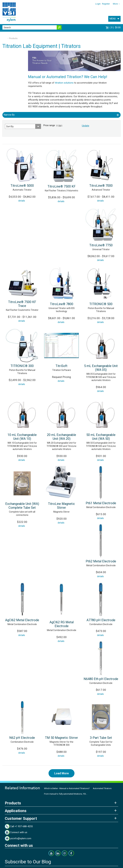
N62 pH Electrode (22, 738)
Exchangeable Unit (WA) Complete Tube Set (22, 506)
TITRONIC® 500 (101, 304)
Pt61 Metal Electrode (101, 503)
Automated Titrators (102, 788)
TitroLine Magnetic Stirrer (61, 506)
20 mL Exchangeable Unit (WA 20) (61, 437)
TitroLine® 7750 (101, 245)
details (22, 201)
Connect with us (19, 832)
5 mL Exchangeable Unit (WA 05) (101, 368)
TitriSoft (61, 366)
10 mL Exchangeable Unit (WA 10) (22, 437)
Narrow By (9, 115)
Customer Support (21, 819)
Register (106, 4)
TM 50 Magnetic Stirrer (61, 738)
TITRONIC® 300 (22, 366)
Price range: (49, 125)
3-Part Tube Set (101, 738)
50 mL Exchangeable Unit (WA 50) (101, 437)
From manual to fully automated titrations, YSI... (66, 794)
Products (13, 38)
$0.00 (115, 27)
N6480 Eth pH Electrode (101, 679)
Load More (61, 773)
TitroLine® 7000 (101, 186)
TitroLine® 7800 (62, 304)
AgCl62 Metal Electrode (22, 620)
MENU (113, 19)
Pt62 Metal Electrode (101, 561)
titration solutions (64, 83)
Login (98, 4)
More (115, 4)
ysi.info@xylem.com (21, 838)
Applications (16, 811)
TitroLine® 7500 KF (62, 186)
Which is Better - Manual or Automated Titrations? (67, 788)
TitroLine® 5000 (22, 186)
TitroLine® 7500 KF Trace (22, 304)
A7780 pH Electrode (101, 620)
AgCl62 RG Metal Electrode (62, 624)
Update (86, 126)
